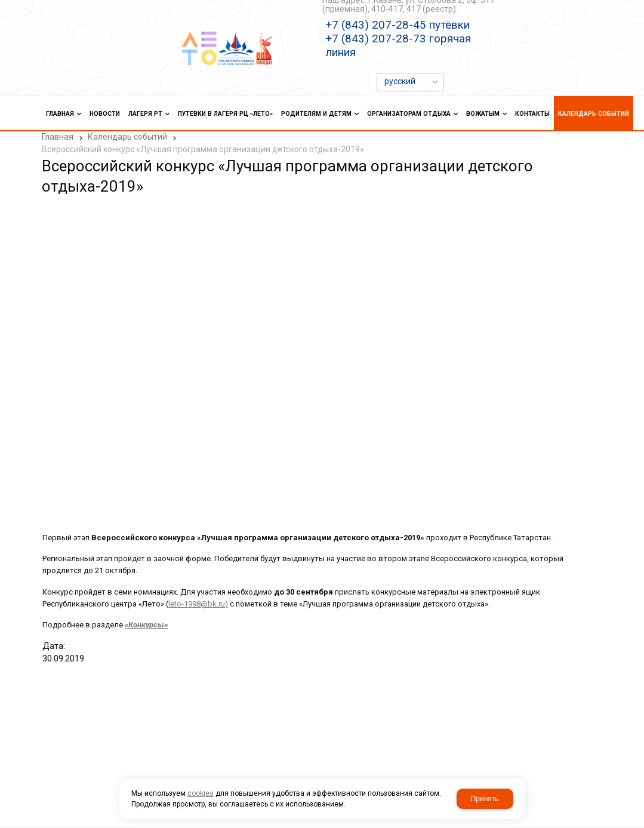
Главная (58, 137)
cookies (201, 793)
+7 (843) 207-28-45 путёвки (398, 25)
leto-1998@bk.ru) (198, 603)
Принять (485, 799)
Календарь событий (127, 137)
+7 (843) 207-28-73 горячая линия (398, 45)
